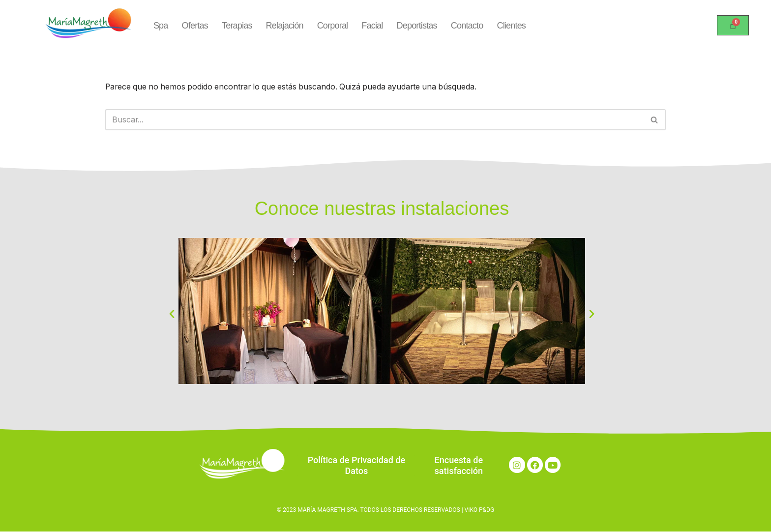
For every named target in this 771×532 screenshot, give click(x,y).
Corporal (333, 25)
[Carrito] (733, 25)
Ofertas (195, 25)
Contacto (467, 25)
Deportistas (417, 25)
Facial (372, 25)
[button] (172, 313)
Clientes (511, 25)
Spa (161, 25)
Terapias (237, 25)
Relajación (285, 25)
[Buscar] (374, 119)
